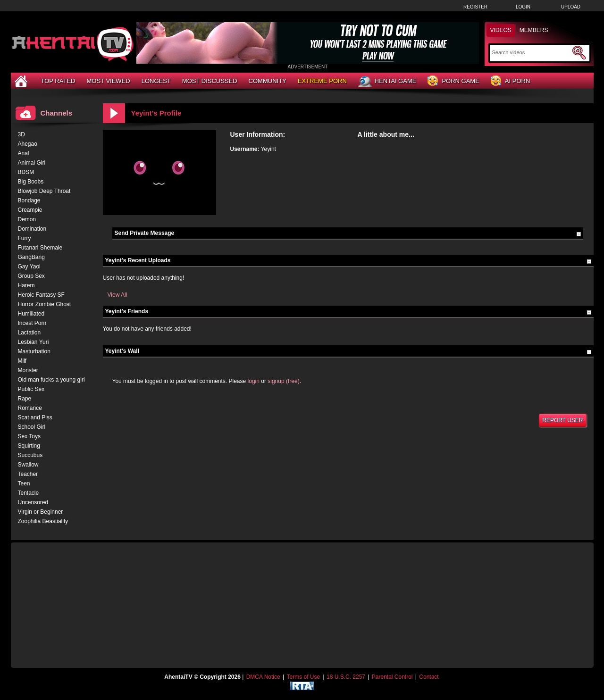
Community (268, 81)
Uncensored (33, 502)
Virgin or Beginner (41, 512)
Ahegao (28, 144)
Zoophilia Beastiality (43, 521)
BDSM (26, 172)
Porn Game (453, 81)
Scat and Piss (35, 417)
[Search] (531, 52)
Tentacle (29, 493)
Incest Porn (32, 323)
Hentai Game (387, 82)
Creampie (30, 210)
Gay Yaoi (29, 267)
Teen (24, 483)
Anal (24, 153)
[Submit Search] (579, 53)
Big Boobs (31, 182)
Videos (501, 30)
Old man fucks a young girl (51, 380)
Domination (32, 229)
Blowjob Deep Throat (44, 191)
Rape (25, 399)
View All (117, 295)
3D (21, 134)
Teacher (28, 474)
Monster (28, 370)
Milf (22, 361)
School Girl (32, 427)
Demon (27, 219)
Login (523, 7)
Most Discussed (210, 81)
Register (475, 7)
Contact (429, 677)
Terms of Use (303, 677)
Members (534, 30)
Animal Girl (32, 163)
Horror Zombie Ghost (45, 304)
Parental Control (392, 677)
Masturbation (34, 351)
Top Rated (58, 81)
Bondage (29, 200)
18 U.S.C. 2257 (346, 677)
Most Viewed (108, 81)
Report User (562, 420)
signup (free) (283, 381)
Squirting (29, 446)
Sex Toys (29, 436)
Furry (25, 238)
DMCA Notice (263, 677)
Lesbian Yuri (34, 342)
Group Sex (31, 276)
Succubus (30, 455)
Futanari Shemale (40, 248)
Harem (26, 285)
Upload (571, 7)
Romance (30, 408)
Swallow (28, 465)
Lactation (29, 333)
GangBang (31, 257)
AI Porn (510, 81)
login (254, 381)
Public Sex (31, 389)
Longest (156, 81)
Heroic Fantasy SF (41, 295)
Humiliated (31, 314)
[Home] (22, 81)
